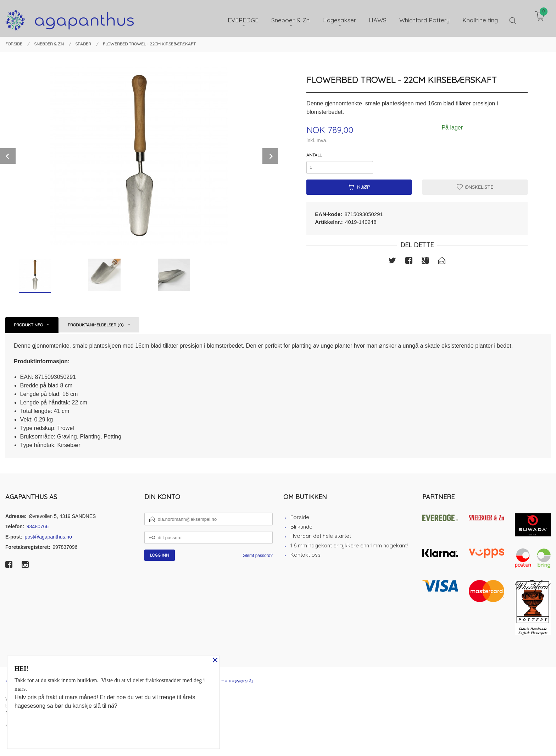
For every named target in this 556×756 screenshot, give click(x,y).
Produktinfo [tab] (28, 325)
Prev (8, 156)
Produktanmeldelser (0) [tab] (96, 325)
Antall (314, 155)
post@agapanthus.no (48, 537)
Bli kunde (301, 527)
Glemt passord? (258, 556)
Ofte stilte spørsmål (226, 681)
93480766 (38, 526)
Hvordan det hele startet (321, 536)
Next (270, 156)
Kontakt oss (305, 555)
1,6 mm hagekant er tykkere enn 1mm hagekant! (349, 545)
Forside (300, 517)
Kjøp (359, 187)
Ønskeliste (475, 187)
